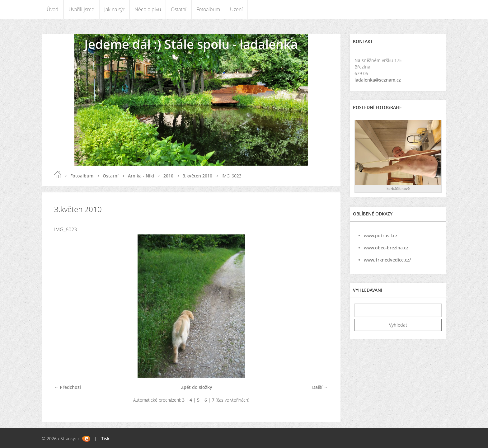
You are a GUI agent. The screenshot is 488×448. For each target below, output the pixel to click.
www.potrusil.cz (381, 236)
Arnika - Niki (141, 176)
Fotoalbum (208, 9)
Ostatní (179, 9)
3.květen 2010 (197, 176)
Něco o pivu (148, 9)
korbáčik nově (398, 189)
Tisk (105, 439)
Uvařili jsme (81, 9)
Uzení (236, 9)
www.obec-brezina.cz (386, 248)
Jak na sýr (114, 9)
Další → (320, 387)
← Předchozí (68, 387)
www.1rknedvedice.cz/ (387, 260)
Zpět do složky (197, 387)
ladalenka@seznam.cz (378, 80)
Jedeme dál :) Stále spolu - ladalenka (191, 44)
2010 (168, 176)
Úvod (53, 9)
